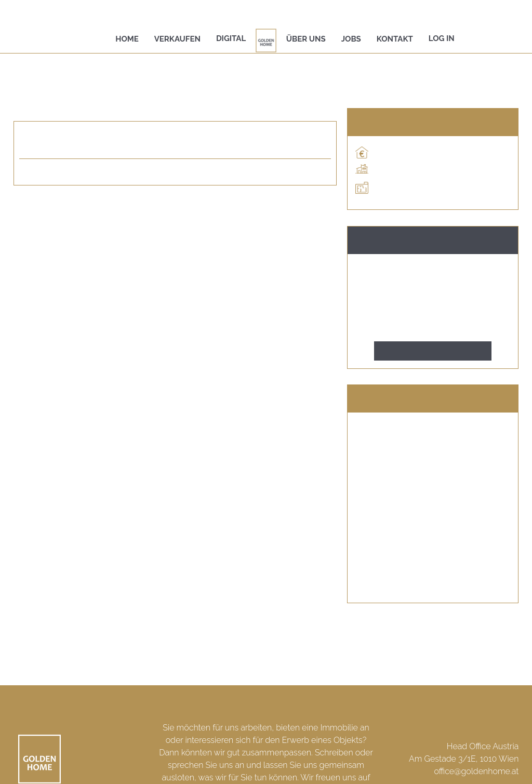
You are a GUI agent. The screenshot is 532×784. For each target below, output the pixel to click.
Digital (231, 38)
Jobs (351, 39)
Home (127, 39)
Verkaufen (177, 39)
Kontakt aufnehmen (433, 351)
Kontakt (395, 39)
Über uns (306, 39)
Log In (442, 38)
